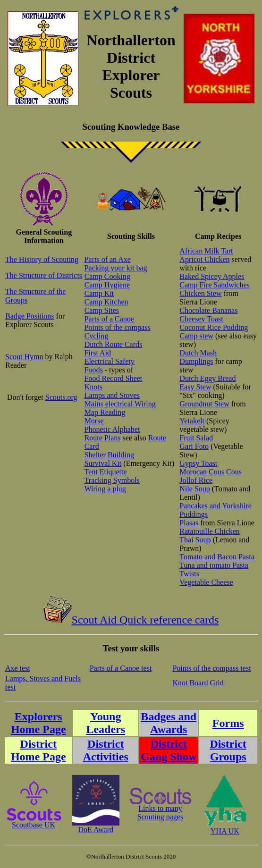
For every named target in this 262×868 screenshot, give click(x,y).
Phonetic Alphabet (112, 429)
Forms (228, 723)
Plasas (189, 523)
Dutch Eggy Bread (207, 378)
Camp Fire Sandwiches (214, 285)
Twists (189, 574)
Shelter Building (109, 455)
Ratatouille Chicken (210, 531)
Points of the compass (118, 327)
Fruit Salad (196, 438)
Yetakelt (192, 421)
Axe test (18, 668)
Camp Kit (99, 293)
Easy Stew (195, 387)
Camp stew (196, 336)
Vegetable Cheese (206, 582)
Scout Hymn (24, 357)
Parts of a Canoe (109, 319)
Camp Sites (102, 310)
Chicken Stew (200, 293)
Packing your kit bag (116, 268)
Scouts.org (61, 397)
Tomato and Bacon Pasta (217, 557)
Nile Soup (194, 489)
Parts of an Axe (108, 259)
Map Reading (105, 412)
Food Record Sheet (114, 378)
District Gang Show (169, 750)
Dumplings (196, 361)
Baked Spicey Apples (212, 276)
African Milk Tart (206, 251)
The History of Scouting (42, 259)
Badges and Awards (169, 723)
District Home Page (38, 750)
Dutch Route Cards (114, 344)
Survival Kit (103, 463)
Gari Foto (194, 446)
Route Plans (103, 438)
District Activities (106, 750)
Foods (94, 370)
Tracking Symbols (112, 480)
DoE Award (96, 826)
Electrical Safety (110, 361)
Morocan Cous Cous (211, 472)
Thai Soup (195, 540)
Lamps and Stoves (112, 395)
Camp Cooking (107, 276)
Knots (93, 387)
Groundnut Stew (204, 404)
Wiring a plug (105, 489)
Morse (94, 421)
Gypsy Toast (198, 463)
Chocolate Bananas (208, 310)
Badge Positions (30, 316)
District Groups (228, 750)
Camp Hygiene (107, 285)
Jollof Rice (196, 480)
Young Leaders (106, 723)
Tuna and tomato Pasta (214, 565)
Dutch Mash (198, 353)
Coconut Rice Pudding (214, 327)
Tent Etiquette (106, 472)
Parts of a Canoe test (121, 668)
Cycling (97, 336)
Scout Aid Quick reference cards (131, 620)
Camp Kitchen (106, 302)
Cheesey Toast (201, 319)
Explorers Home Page (38, 723)
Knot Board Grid (198, 683)
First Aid (98, 353)
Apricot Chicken (204, 259)
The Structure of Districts (44, 275)
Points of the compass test (211, 668)
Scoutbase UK (34, 822)
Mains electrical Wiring (120, 404)
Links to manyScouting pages (161, 809)
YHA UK (225, 828)
